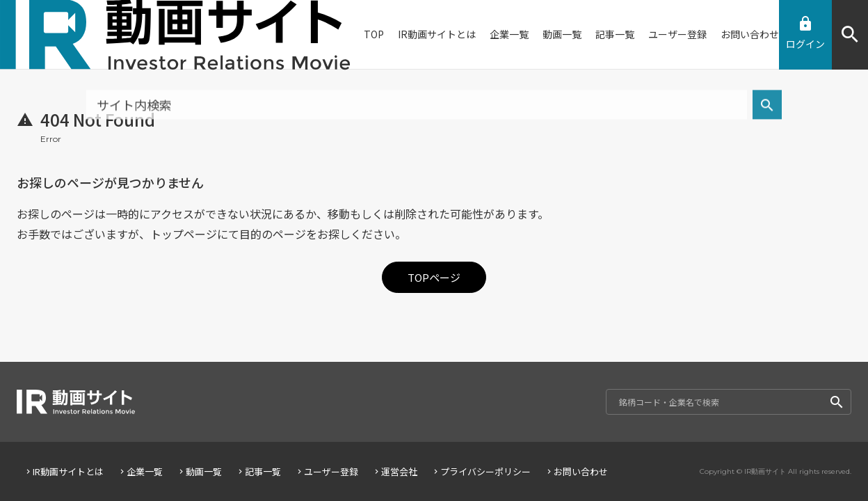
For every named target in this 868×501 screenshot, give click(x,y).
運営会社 (395, 471)
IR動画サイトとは (64, 471)
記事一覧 (258, 471)
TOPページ (434, 277)
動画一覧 (199, 471)
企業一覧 (140, 471)
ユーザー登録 (327, 471)
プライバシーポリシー (481, 471)
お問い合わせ (576, 471)
